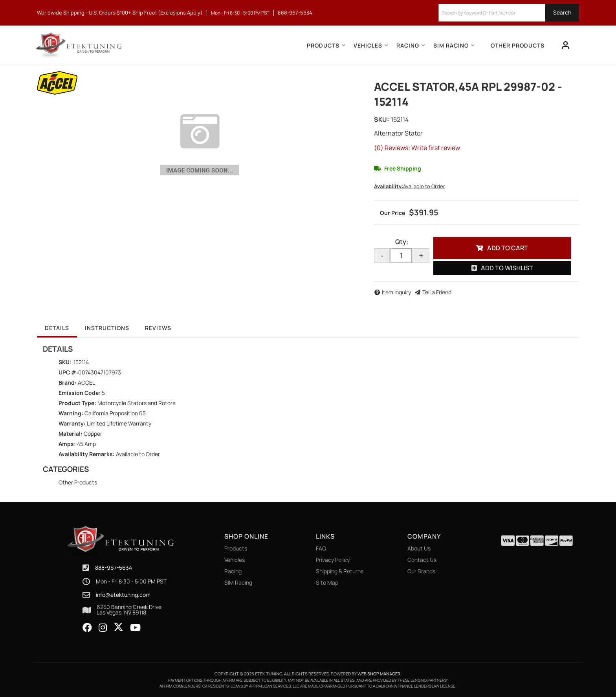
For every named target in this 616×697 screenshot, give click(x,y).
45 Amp (86, 444)
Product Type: (77, 403)
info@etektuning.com (123, 595)
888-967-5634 (114, 568)
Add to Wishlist (507, 268)
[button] (509, 13)
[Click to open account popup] (566, 45)
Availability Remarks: (87, 454)
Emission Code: (80, 393)
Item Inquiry (396, 292)
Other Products (78, 482)
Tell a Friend (437, 292)
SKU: (381, 119)
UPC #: (68, 372)
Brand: (68, 382)
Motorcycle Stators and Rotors (136, 403)
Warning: (71, 413)
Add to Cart (508, 248)
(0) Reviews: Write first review (417, 148)
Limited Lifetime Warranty (119, 423)
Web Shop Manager (379, 674)
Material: (71, 434)
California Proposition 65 (115, 413)
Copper (93, 434)
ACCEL (86, 382)
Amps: (67, 444)
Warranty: (72, 423)
